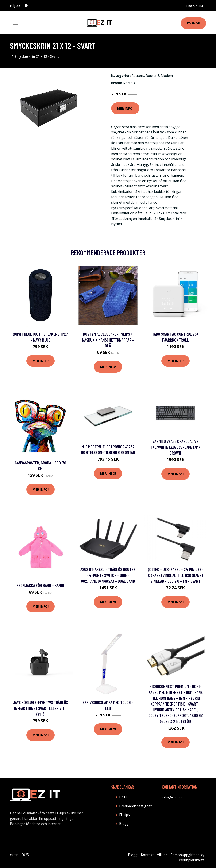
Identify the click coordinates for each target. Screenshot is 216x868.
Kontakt (147, 855)
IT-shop (193, 23)
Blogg (124, 824)
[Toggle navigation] (16, 23)
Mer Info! (125, 108)
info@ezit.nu (194, 6)
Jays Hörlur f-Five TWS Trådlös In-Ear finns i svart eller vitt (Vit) (40, 708)
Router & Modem (159, 76)
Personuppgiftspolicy (187, 855)
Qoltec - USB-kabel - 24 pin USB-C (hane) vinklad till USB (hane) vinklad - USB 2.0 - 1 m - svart (175, 575)
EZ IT (123, 797)
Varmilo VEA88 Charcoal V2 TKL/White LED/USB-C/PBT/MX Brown (175, 447)
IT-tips (124, 815)
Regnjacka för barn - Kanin (40, 585)
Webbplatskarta (192, 860)
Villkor (162, 855)
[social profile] (26, 6)
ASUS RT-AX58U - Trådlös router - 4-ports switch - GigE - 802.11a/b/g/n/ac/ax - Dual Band (108, 575)
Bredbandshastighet (135, 806)
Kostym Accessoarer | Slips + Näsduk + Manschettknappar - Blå (108, 340)
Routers (138, 76)
